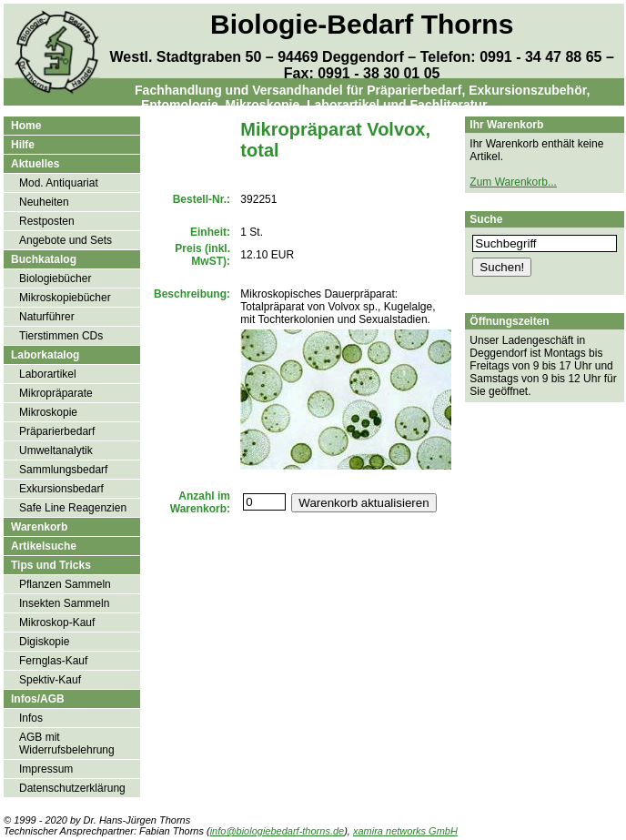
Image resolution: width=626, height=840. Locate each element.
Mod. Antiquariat (59, 183)
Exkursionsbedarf (61, 489)
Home (26, 126)
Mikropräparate (56, 393)
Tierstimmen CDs (61, 336)
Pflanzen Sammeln (65, 584)
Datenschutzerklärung (72, 788)
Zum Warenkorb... (513, 182)
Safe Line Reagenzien (73, 508)
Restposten (47, 221)
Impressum (46, 769)
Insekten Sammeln (64, 603)
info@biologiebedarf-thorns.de (278, 831)
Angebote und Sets (66, 240)
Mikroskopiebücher (65, 298)
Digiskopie (44, 642)
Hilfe (23, 145)
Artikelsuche (44, 546)
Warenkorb (39, 527)
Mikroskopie (48, 412)
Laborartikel (48, 374)
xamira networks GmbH (405, 831)
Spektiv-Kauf (50, 680)
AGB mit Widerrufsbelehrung (67, 744)
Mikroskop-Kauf (57, 622)
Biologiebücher (55, 278)
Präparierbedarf (57, 431)
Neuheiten (44, 202)
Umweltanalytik (56, 450)
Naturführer (47, 317)
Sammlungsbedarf (63, 470)
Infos (31, 718)
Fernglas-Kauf (53, 661)
